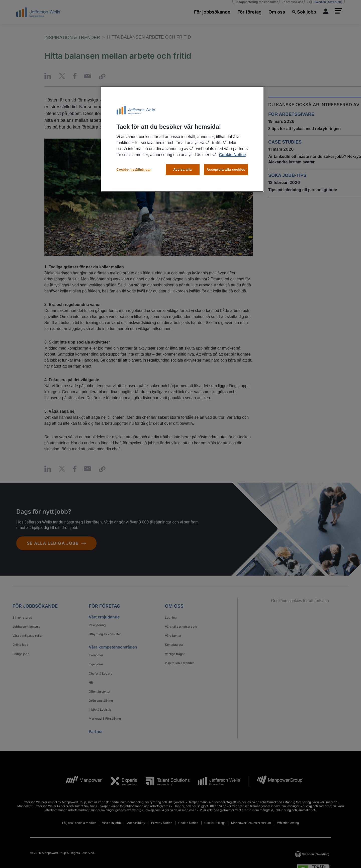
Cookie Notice (233, 155)
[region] (182, 139)
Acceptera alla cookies (226, 170)
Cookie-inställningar (134, 170)
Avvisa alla (183, 170)
